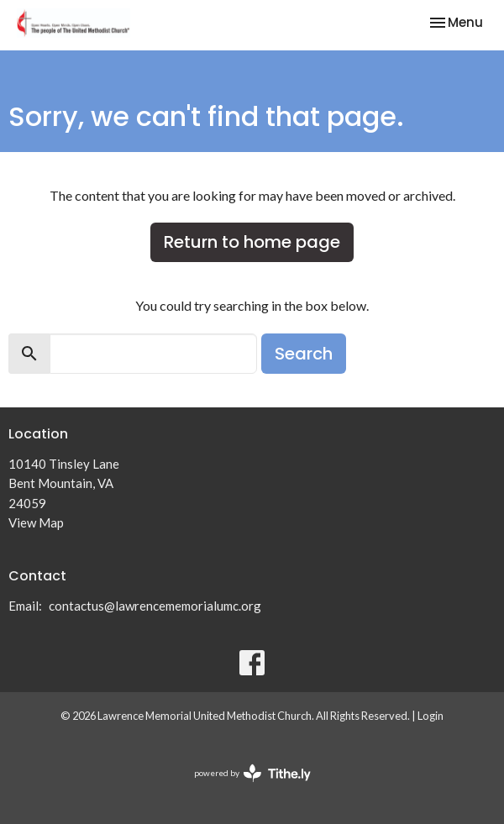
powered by (252, 773)
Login (430, 716)
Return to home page (252, 242)
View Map (36, 522)
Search (304, 354)
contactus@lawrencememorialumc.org (155, 606)
